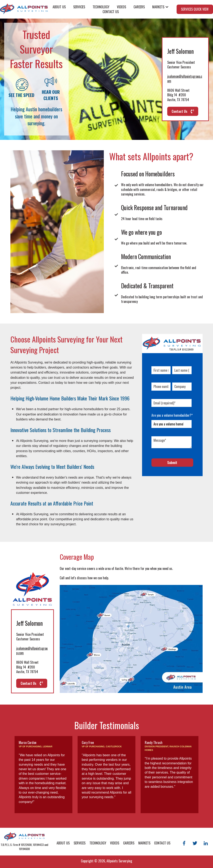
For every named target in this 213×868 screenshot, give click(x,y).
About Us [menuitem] (63, 843)
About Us (59, 7)
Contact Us (111, 12)
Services (79, 7)
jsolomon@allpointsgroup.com (185, 79)
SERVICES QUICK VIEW (195, 9)
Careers (139, 7)
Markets (158, 7)
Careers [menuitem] (129, 843)
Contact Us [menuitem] (162, 843)
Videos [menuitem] (115, 843)
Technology (101, 7)
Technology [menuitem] (98, 843)
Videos (121, 7)
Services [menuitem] (80, 843)
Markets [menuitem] (144, 843)
